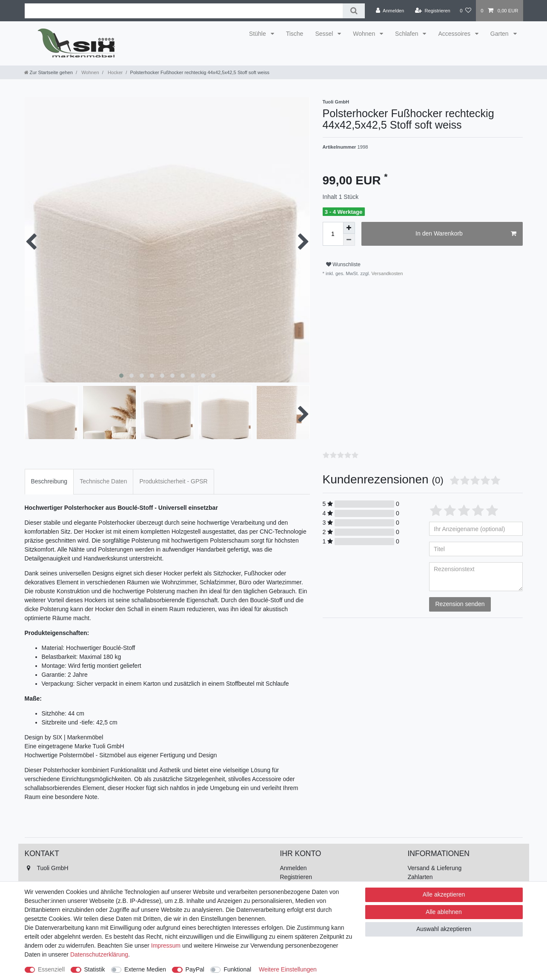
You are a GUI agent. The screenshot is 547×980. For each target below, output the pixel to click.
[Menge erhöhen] (349, 228)
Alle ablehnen (444, 912)
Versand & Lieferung (435, 868)
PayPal (195, 969)
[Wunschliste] (465, 11)
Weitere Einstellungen (288, 969)
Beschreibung (49, 481)
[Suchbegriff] (184, 11)
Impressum (166, 946)
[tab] (49, 481)
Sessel (325, 34)
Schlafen (407, 34)
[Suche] (354, 11)
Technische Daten (103, 481)
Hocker (115, 72)
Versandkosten (386, 273)
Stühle (258, 34)
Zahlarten (420, 877)
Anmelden (294, 868)
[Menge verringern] (349, 240)
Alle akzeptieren (444, 894)
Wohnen (365, 34)
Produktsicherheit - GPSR (173, 481)
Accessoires (455, 34)
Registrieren (296, 877)
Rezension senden (460, 604)
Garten (500, 34)
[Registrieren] (433, 11)
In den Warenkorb (466, 234)
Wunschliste (343, 264)
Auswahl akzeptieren (444, 929)
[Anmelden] (390, 11)
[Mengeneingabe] (333, 234)
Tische (295, 34)
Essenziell (51, 969)
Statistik (95, 969)
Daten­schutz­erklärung (99, 954)
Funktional (237, 969)
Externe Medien (145, 969)
